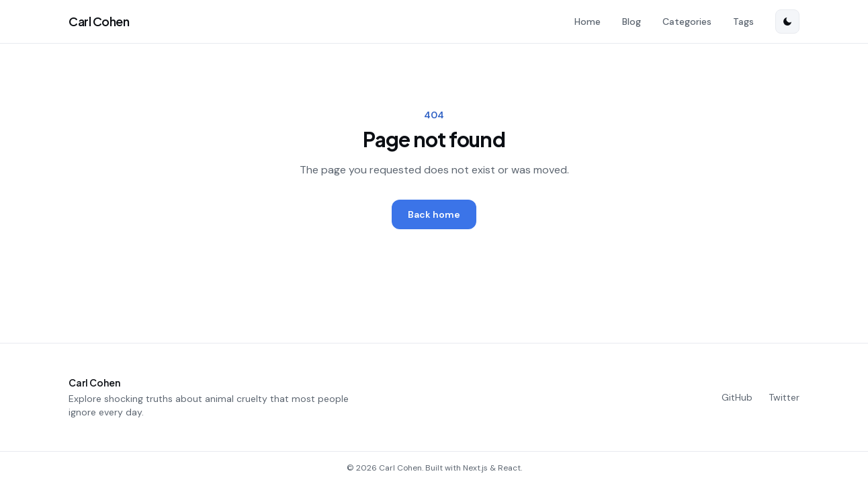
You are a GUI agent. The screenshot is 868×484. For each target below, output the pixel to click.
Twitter (784, 397)
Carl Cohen (99, 21)
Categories (687, 22)
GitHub (737, 397)
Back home (434, 214)
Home (588, 22)
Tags (743, 22)
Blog (632, 22)
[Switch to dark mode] (787, 22)
